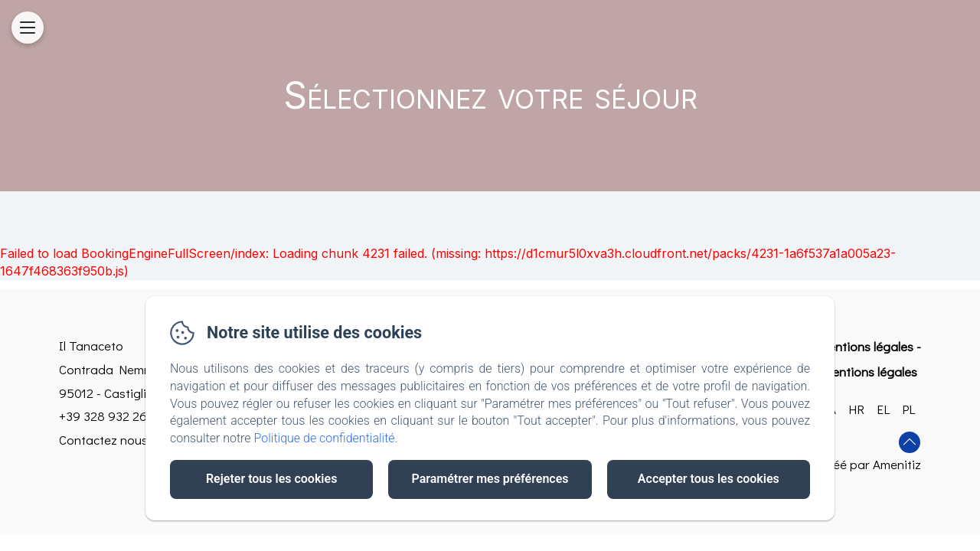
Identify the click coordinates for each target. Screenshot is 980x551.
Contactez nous (103, 440)
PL (908, 409)
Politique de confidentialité (325, 438)
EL (883, 409)
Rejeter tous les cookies (271, 479)
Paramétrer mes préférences (490, 479)
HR (856, 409)
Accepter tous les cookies (709, 479)
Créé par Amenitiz (871, 464)
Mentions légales (866, 346)
